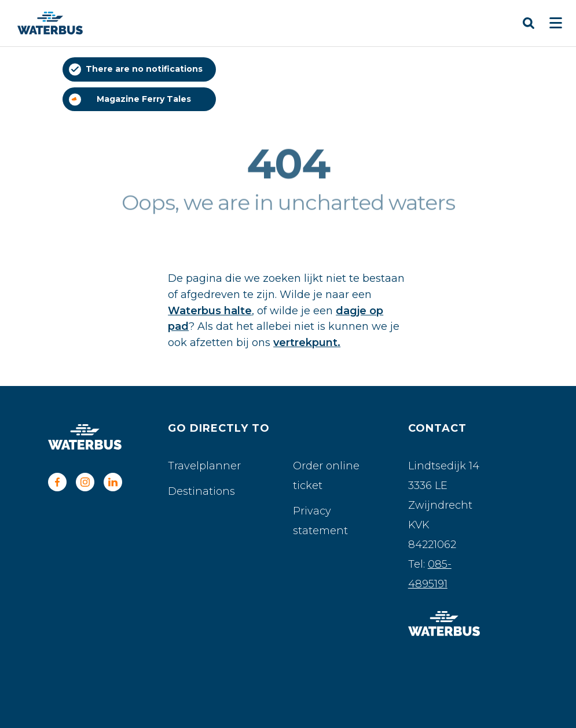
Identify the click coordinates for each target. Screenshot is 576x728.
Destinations (201, 491)
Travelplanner (204, 466)
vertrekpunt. (307, 343)
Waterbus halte (210, 311)
